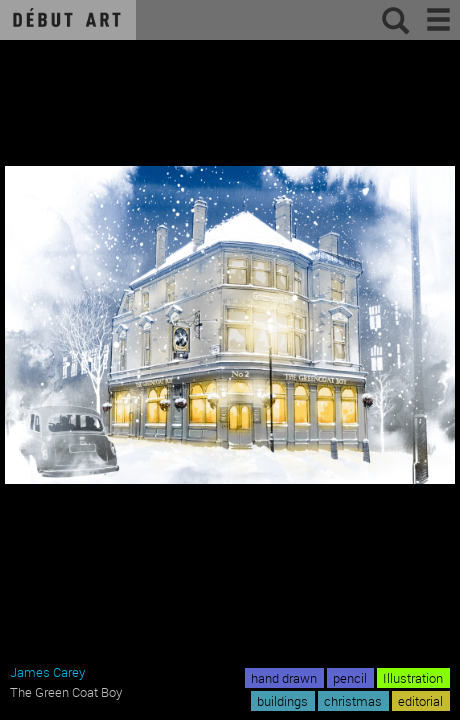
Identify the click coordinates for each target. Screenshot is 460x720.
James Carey (47, 672)
